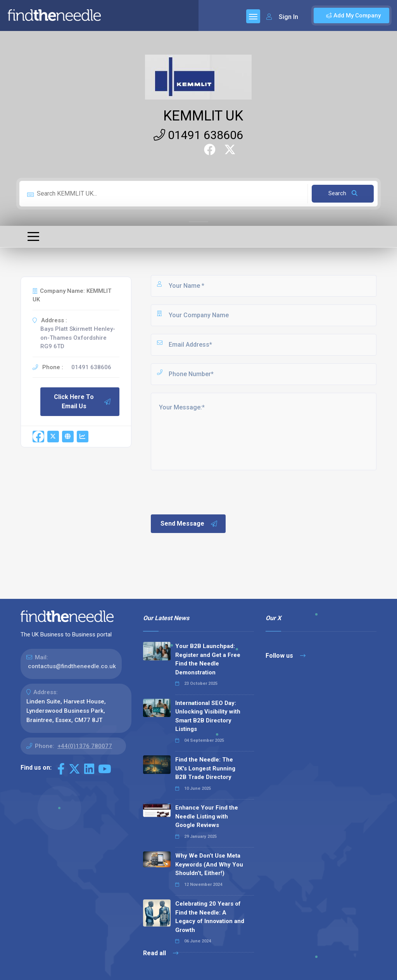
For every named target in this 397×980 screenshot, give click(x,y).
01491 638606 (198, 135)
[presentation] (209, 492)
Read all (161, 953)
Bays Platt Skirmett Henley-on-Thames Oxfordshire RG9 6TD (78, 338)
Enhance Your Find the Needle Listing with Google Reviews (207, 816)
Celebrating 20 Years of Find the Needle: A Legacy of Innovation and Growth (210, 917)
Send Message (189, 524)
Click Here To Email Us (83, 401)
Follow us (286, 656)
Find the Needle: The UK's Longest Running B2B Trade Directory (205, 768)
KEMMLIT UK (203, 116)
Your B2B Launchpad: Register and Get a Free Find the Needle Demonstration (208, 659)
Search (343, 193)
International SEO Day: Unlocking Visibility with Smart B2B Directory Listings (208, 716)
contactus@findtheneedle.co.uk (72, 666)
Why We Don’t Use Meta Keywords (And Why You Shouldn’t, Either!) (209, 864)
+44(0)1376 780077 (85, 746)
